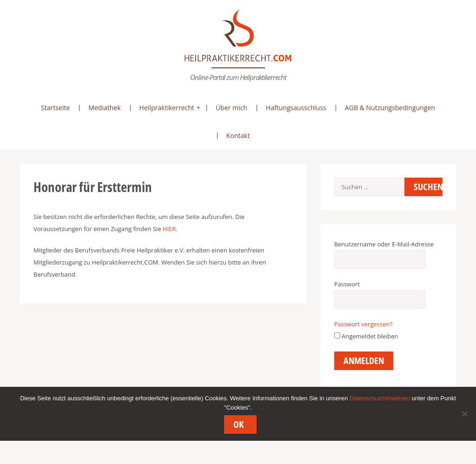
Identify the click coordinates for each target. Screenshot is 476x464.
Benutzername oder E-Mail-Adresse (384, 244)
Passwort (347, 284)
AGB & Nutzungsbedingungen (390, 108)
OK (238, 424)
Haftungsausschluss (296, 108)
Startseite (55, 108)
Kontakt (238, 136)
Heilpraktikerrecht (167, 108)
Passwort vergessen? (363, 324)
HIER (169, 229)
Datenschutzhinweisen (380, 398)
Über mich (231, 108)
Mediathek (104, 108)
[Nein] (464, 414)
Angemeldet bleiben (366, 336)
